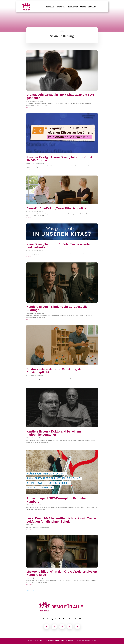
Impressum (71, 641)
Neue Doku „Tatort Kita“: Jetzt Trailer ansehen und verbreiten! (59, 246)
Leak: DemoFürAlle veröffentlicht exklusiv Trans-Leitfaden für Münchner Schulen (61, 520)
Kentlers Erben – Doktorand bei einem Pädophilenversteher (54, 433)
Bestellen (50, 7)
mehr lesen (29, 107)
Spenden (61, 7)
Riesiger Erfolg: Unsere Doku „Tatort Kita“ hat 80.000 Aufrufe (59, 159)
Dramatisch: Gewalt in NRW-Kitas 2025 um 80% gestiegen (60, 96)
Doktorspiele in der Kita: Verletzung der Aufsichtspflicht (55, 371)
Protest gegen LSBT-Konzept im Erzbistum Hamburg (57, 500)
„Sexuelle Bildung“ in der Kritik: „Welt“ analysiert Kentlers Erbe (62, 573)
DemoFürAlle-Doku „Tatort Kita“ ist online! (57, 208)
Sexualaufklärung (39, 101)
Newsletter (72, 7)
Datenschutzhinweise (86, 641)
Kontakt (92, 7)
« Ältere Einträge (31, 591)
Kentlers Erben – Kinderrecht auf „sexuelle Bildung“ (57, 308)
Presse (83, 7)
